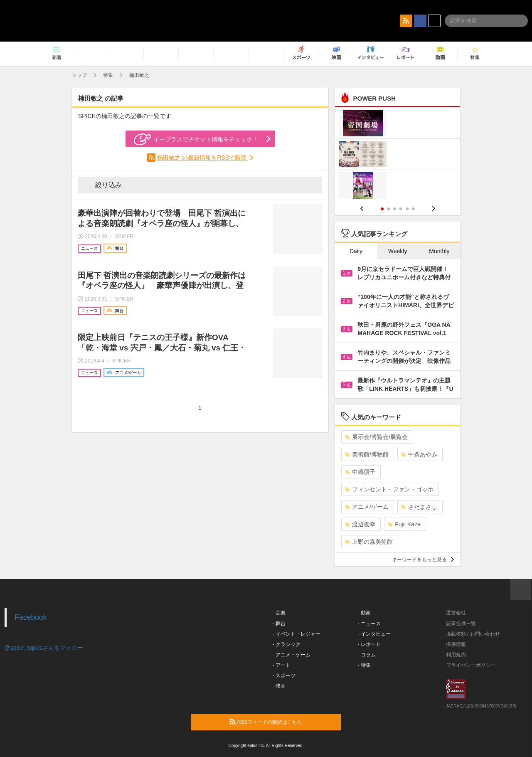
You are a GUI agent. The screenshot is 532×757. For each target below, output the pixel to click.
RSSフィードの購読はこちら (282, 722)
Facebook (31, 617)
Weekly (398, 251)
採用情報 (456, 644)
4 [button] (401, 209)
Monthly (439, 251)
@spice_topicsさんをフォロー (44, 648)
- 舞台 (279, 624)
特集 (108, 75)
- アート (282, 665)
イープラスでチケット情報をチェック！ (196, 139)
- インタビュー (374, 634)
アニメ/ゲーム (367, 507)
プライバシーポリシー (471, 665)
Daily (356, 251)
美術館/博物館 (367, 454)
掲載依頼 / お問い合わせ (473, 634)
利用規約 (456, 655)
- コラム (367, 655)
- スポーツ (284, 676)
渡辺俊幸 (360, 524)
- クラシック (287, 644)
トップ (79, 75)
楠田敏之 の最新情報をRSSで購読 (203, 158)
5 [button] (407, 209)
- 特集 (364, 665)
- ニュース (369, 624)
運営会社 (456, 613)
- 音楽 (279, 613)
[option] (398, 155)
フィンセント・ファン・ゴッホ (389, 489)
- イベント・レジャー (297, 634)
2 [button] (388, 209)
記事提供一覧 (461, 624)
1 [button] (382, 209)
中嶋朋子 (360, 472)
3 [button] (395, 209)
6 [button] (413, 209)
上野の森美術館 (369, 542)
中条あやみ (419, 454)
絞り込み (103, 185)
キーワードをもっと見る (423, 560)
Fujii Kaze (404, 524)
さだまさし (419, 507)
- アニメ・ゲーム (292, 655)
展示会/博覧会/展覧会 (376, 437)
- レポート (369, 644)
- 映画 (279, 686)
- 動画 (364, 613)
